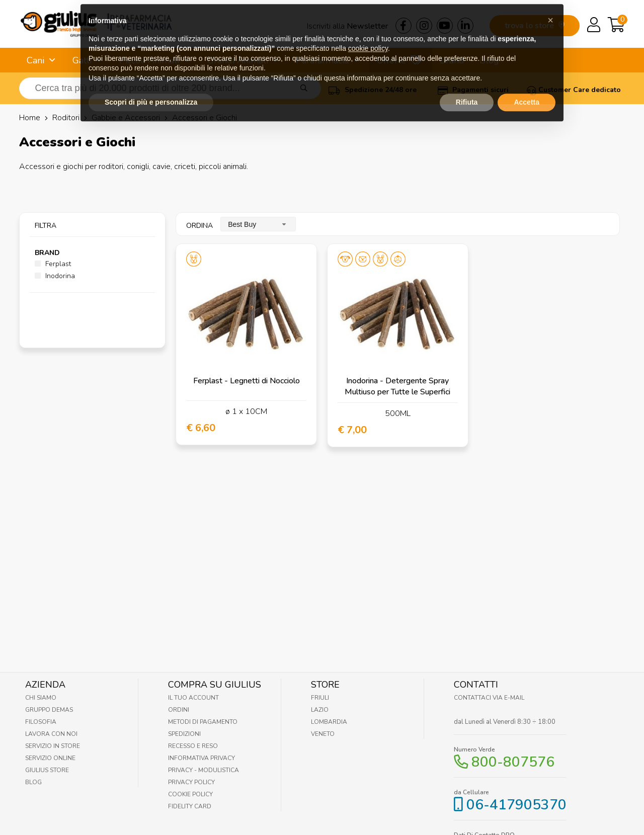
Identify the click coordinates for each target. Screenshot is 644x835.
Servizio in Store (53, 746)
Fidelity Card (190, 806)
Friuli (320, 698)
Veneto (323, 734)
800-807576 (513, 762)
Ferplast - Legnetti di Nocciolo (247, 381)
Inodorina (55, 276)
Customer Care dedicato (574, 90)
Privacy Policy (191, 782)
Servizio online (50, 758)
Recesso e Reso (193, 746)
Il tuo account (193, 698)
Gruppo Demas (49, 710)
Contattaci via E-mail (489, 698)
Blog (33, 782)
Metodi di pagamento (203, 722)
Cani (35, 60)
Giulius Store (47, 770)
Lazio (320, 710)
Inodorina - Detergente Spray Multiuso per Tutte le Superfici (397, 386)
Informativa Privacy (202, 758)
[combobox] (258, 224)
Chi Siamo (41, 698)
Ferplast (53, 264)
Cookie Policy (190, 794)
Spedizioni (184, 734)
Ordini (179, 710)
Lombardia (329, 722)
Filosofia (41, 722)
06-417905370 (516, 805)
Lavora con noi (51, 734)
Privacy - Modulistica (204, 770)
